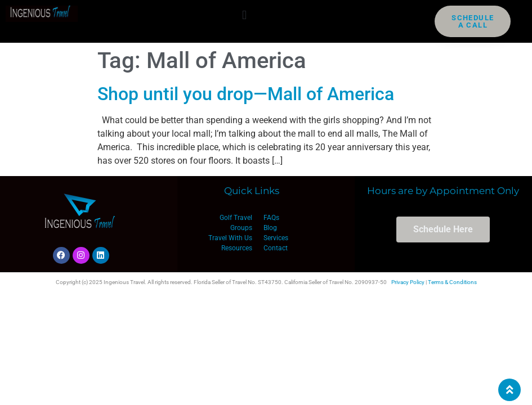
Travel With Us (230, 238)
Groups (241, 228)
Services (276, 238)
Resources (237, 248)
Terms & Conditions (452, 282)
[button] (244, 15)
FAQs (271, 218)
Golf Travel (236, 218)
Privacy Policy (408, 282)
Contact (276, 248)
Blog (270, 228)
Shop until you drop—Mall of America (246, 94)
